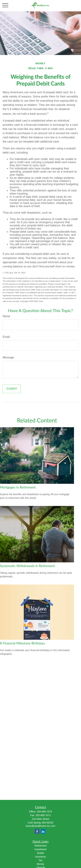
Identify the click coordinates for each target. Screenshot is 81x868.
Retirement (40, 846)
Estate (40, 853)
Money (40, 864)
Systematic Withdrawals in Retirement (27, 566)
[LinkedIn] (43, 831)
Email (6, 337)
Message (8, 357)
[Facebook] (37, 831)
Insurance (40, 857)
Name (6, 316)
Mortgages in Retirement (18, 487)
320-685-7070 (44, 812)
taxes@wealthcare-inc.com (40, 826)
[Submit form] (12, 389)
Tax (40, 860)
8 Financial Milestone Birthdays (23, 643)
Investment (40, 849)
